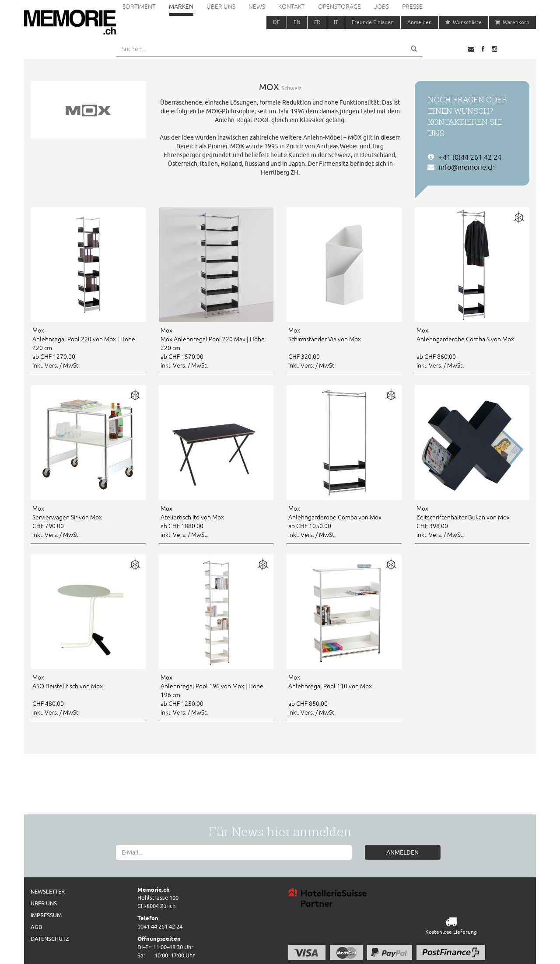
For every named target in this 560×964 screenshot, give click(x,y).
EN (297, 22)
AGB (36, 927)
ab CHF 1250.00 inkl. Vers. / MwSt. (216, 694)
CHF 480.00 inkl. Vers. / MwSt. (88, 694)
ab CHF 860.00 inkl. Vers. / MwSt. (472, 347)
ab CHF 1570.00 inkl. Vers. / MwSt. (216, 347)
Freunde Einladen (373, 22)
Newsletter (48, 891)
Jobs (381, 7)
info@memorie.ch (467, 167)
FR (317, 22)
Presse (412, 7)
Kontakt (292, 7)
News (257, 7)
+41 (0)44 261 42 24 (470, 157)
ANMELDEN (402, 852)
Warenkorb (512, 22)
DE (276, 22)
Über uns (221, 7)
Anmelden (420, 22)
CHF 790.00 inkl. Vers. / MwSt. (88, 521)
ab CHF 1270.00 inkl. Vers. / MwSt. (88, 347)
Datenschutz (50, 939)
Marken (181, 7)
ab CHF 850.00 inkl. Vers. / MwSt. (344, 694)
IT (336, 22)
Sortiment (139, 7)
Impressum (46, 915)
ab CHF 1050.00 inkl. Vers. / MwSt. (344, 521)
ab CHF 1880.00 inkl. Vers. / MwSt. (216, 521)
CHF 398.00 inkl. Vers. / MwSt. (472, 521)
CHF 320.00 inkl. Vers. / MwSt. (344, 347)
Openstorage (339, 7)
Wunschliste (464, 22)
